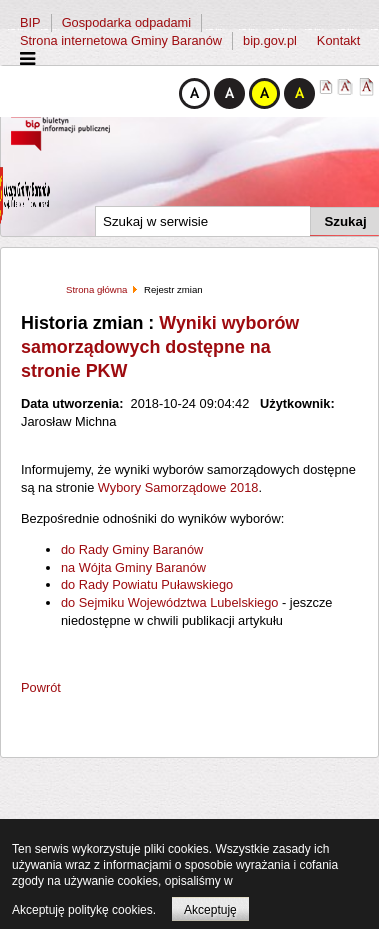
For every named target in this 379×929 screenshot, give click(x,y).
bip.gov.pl (270, 40)
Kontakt (338, 40)
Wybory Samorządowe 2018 (178, 487)
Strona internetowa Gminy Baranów (121, 40)
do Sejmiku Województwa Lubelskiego (169, 602)
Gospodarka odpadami (126, 22)
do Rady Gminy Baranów (132, 549)
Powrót (41, 687)
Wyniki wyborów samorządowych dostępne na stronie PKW (160, 347)
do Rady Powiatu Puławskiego (147, 584)
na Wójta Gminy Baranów (133, 567)
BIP (30, 22)
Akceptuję (210, 910)
